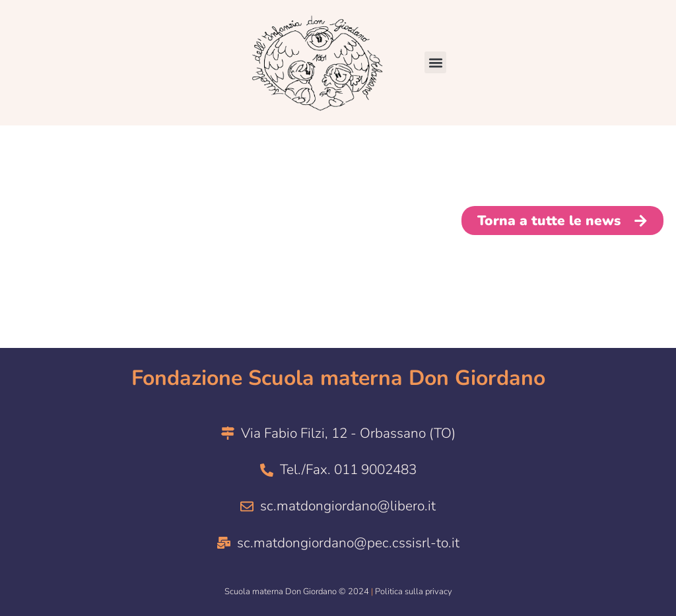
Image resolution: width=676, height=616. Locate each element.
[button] (435, 62)
